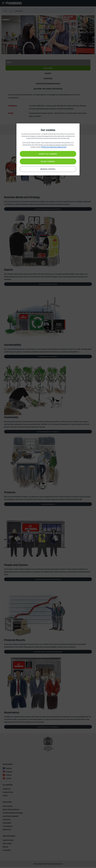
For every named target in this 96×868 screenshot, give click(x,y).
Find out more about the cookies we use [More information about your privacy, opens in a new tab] (54, 147)
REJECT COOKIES (48, 161)
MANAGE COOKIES (48, 169)
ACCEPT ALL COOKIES (48, 154)
